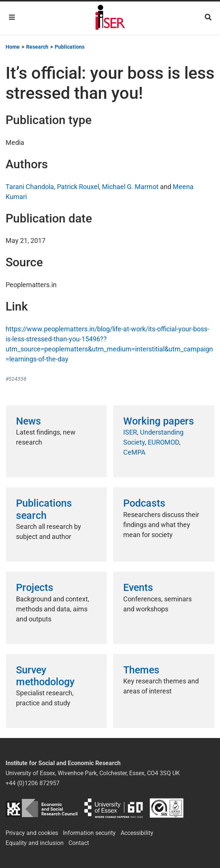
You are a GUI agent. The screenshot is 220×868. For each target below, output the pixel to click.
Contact (79, 843)
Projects (35, 588)
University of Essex (114, 808)
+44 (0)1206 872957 (33, 783)
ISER (130, 432)
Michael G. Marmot (130, 187)
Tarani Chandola (30, 187)
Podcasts (144, 503)
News (28, 421)
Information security (89, 833)
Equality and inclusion (35, 843)
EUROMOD (163, 442)
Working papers (159, 421)
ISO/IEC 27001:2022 (167, 808)
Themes (141, 670)
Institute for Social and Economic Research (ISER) (110, 18)
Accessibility (137, 833)
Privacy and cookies (32, 833)
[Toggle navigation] (12, 17)
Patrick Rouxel (78, 187)
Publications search (44, 509)
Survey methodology (45, 676)
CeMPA (134, 452)
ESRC (42, 808)
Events (138, 588)
